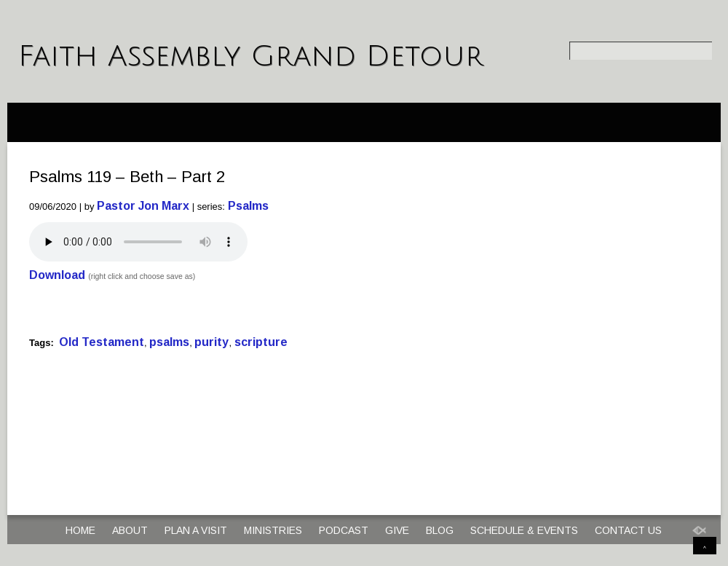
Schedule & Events (524, 530)
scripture (261, 342)
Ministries (273, 530)
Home (80, 530)
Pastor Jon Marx (143, 206)
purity (211, 342)
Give (397, 530)
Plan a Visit (196, 530)
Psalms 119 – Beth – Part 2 (127, 177)
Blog (440, 530)
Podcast (344, 530)
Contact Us (628, 530)
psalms (169, 342)
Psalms (248, 206)
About (130, 530)
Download (57, 275)
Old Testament (102, 342)
